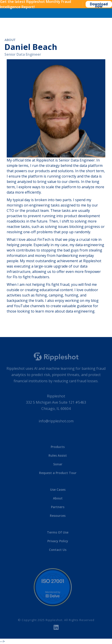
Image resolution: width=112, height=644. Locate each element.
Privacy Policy (58, 541)
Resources (58, 516)
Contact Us (58, 550)
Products (58, 447)
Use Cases (58, 490)
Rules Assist (58, 455)
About (10, 40)
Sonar (58, 464)
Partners (58, 507)
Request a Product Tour (58, 473)
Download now (99, 5)
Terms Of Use (58, 532)
